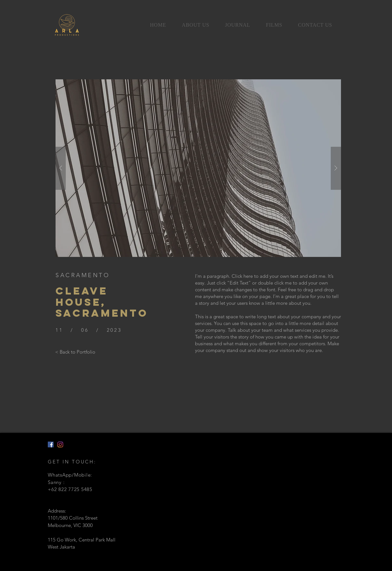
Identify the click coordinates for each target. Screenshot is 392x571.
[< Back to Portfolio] (75, 352)
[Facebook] (51, 444)
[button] (198, 168)
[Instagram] (60, 444)
